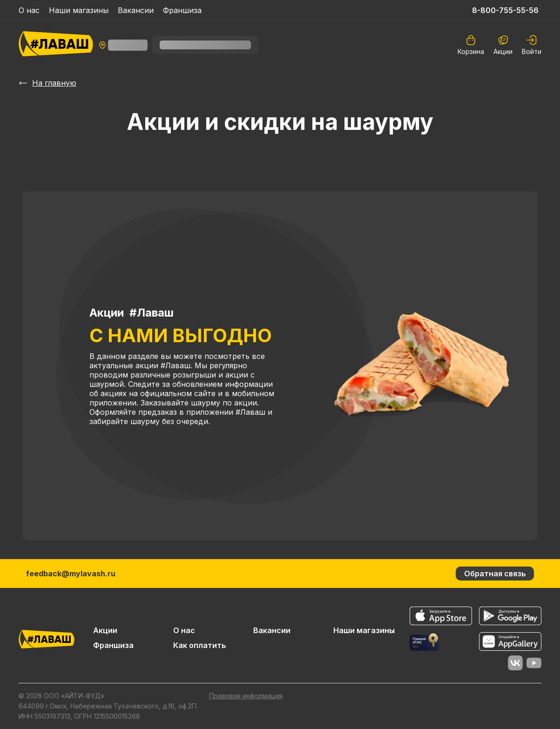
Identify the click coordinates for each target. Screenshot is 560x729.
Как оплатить (200, 645)
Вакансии (136, 10)
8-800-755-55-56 (505, 10)
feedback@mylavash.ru (71, 574)
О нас (29, 10)
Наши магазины (79, 10)
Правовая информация (246, 696)
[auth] (532, 45)
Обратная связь (495, 574)
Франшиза (182, 10)
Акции (503, 45)
